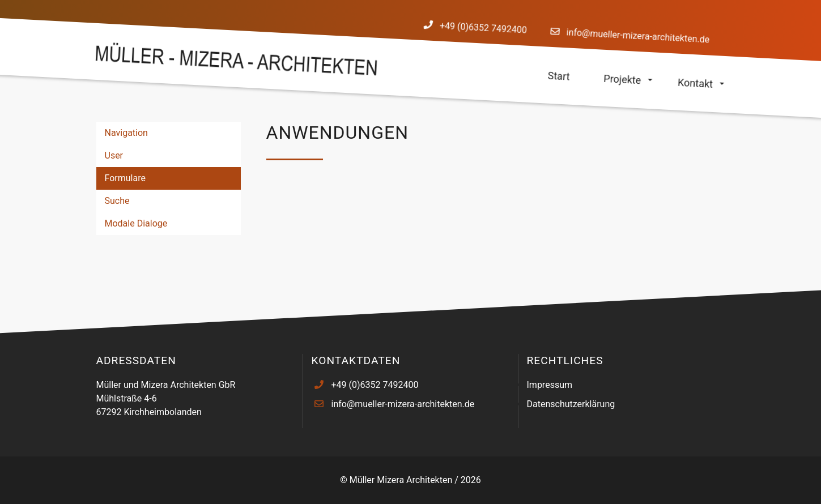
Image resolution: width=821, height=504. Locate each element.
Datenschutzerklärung (571, 404)
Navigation (126, 133)
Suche (117, 201)
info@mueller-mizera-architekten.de (638, 36)
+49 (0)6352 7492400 (484, 28)
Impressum (550, 385)
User (114, 155)
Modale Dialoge (136, 223)
